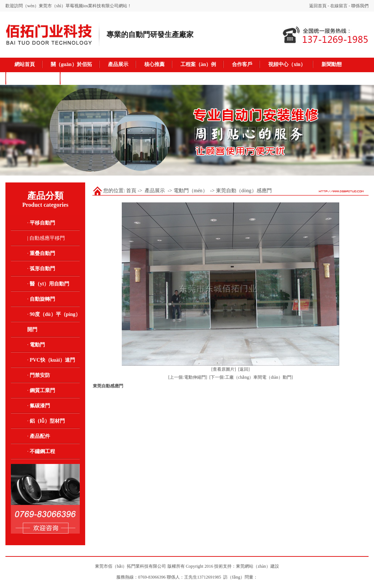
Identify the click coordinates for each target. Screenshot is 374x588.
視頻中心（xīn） (287, 64)
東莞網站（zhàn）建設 (257, 566)
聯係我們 (360, 6)
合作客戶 (242, 64)
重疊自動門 (42, 253)
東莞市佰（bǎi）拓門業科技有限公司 (130, 566)
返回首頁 (318, 6)
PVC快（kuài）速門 (52, 360)
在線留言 (339, 6)
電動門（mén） (191, 191)
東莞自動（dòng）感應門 (244, 191)
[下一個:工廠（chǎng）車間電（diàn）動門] (251, 377)
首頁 (131, 191)
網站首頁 (25, 64)
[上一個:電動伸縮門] (188, 377)
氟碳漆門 (40, 406)
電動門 (37, 345)
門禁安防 (40, 375)
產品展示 (118, 64)
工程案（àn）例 (198, 64)
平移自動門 (42, 223)
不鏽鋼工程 (42, 451)
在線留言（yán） (34, 78)
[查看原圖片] (224, 369)
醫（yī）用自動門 (49, 284)
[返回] (244, 369)
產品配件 (40, 436)
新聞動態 (332, 64)
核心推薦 (154, 64)
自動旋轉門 (42, 299)
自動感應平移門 (47, 238)
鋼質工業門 (42, 390)
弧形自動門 (42, 269)
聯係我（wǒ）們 (87, 78)
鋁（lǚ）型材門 (47, 421)
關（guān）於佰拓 (71, 64)
